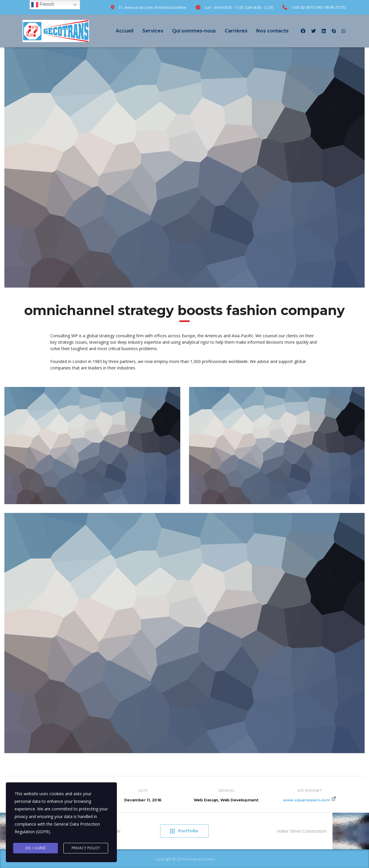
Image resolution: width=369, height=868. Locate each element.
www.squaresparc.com (306, 800)
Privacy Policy (86, 848)
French (43, 5)
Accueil (125, 31)
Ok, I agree (35, 848)
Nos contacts (272, 31)
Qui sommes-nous (194, 31)
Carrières (236, 31)
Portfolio (184, 831)
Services (153, 31)
